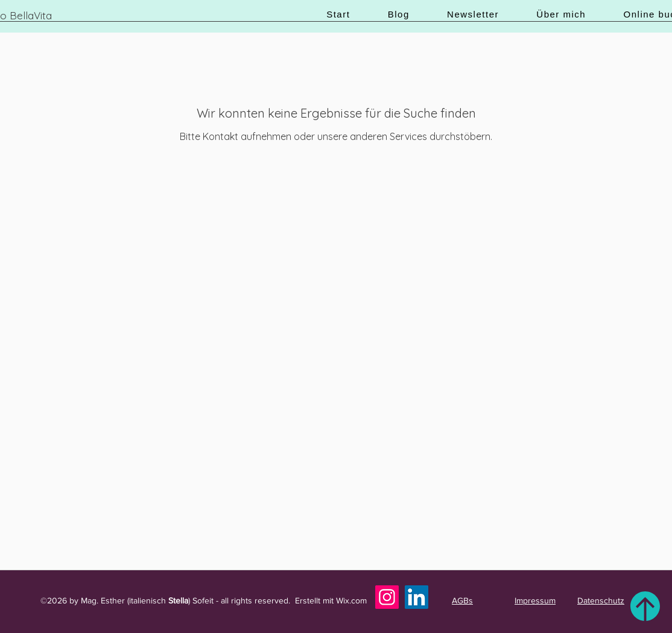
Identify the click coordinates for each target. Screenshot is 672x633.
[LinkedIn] (417, 597)
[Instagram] (387, 597)
